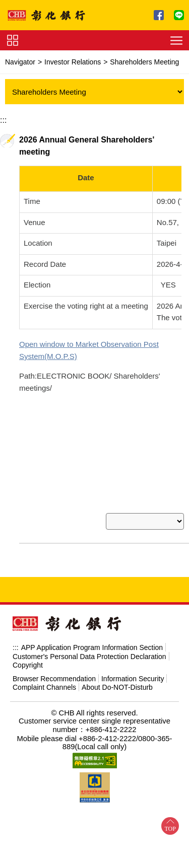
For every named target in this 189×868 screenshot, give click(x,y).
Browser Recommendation (54, 667)
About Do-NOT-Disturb (117, 675)
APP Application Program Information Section (92, 635)
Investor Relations (73, 62)
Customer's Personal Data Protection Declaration (89, 644)
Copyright (28, 653)
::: (3, 120)
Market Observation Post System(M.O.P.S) (91, 344)
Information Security (133, 667)
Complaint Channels (44, 675)
